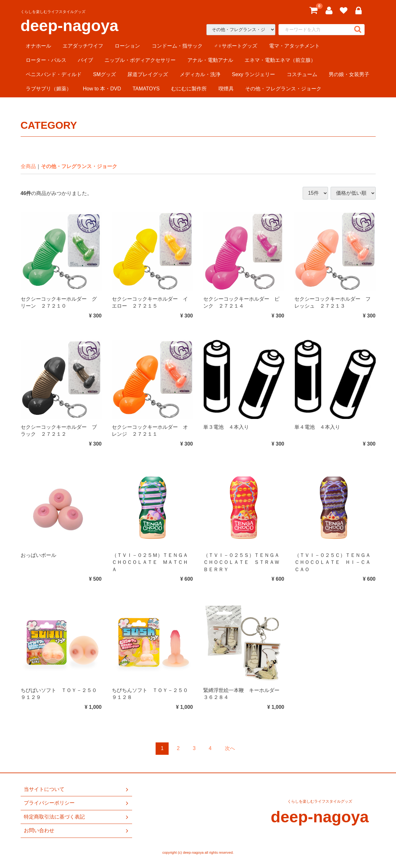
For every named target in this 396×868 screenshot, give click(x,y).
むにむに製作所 (189, 89)
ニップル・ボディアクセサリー (140, 60)
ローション (127, 46)
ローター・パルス (46, 60)
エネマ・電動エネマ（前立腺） (280, 60)
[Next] (230, 749)
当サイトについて (77, 789)
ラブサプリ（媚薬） (49, 89)
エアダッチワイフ (83, 46)
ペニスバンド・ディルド (54, 74)
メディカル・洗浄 (200, 74)
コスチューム (302, 74)
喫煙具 (226, 89)
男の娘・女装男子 (349, 74)
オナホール (38, 46)
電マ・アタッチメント (294, 46)
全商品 (28, 166)
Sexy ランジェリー (253, 74)
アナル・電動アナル (210, 60)
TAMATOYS (146, 89)
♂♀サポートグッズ (236, 46)
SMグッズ (104, 74)
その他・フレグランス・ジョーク (283, 89)
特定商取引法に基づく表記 (77, 817)
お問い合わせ (77, 831)
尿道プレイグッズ (148, 74)
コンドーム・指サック (177, 46)
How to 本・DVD (102, 89)
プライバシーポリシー (77, 803)
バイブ (85, 60)
